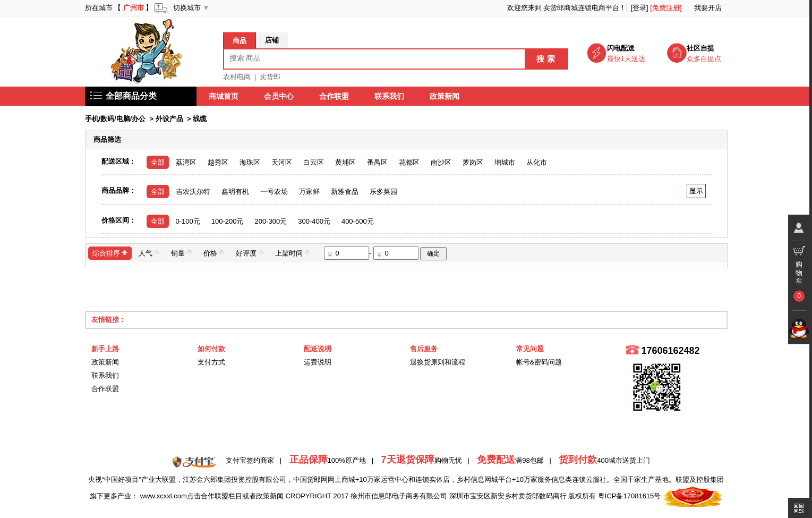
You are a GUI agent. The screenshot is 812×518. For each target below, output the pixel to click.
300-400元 (314, 221)
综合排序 (110, 253)
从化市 (537, 162)
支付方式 (211, 362)
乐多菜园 (383, 192)
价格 (214, 253)
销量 (182, 253)
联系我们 (390, 96)
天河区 (282, 162)
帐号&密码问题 (539, 362)
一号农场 (274, 192)
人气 (149, 253)
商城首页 (224, 96)
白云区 (314, 162)
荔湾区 (186, 162)
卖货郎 (270, 77)
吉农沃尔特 (193, 192)
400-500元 (358, 221)
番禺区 (377, 162)
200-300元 (271, 221)
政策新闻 (445, 96)
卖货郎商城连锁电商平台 (581, 8)
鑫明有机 (235, 192)
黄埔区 (345, 162)
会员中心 (279, 96)
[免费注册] (666, 8)
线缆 (200, 119)
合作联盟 (335, 96)
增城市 (505, 162)
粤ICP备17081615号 (630, 496)
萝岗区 (473, 162)
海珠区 (250, 162)
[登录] (639, 8)
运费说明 (318, 362)
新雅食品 (345, 192)
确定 (433, 253)
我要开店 (708, 8)
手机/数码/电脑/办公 (116, 119)
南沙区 (441, 162)
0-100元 (188, 221)
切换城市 (187, 8)
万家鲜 (309, 192)
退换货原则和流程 (438, 362)
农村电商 (237, 77)
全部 (158, 162)
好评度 (250, 253)
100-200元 (228, 221)
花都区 (409, 162)
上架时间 (293, 253)
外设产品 (169, 119)
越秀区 (218, 162)
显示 (696, 191)
